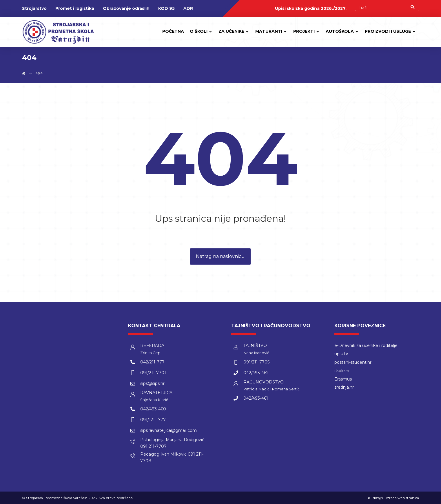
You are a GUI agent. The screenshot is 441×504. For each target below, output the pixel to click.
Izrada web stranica (403, 498)
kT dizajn (376, 498)
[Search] (412, 7)
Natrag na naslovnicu (220, 257)
